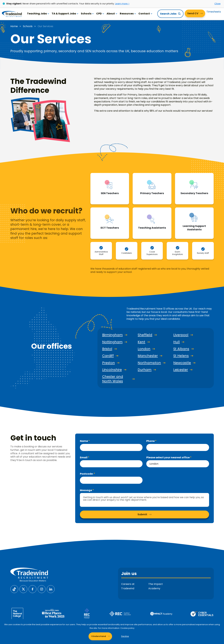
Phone (151, 441)
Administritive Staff (101, 253)
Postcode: (87, 474)
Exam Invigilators (178, 253)
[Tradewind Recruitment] (12, 14)
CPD (100, 14)
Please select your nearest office (168, 457)
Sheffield (145, 335)
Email (84, 457)
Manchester (148, 356)
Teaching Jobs (38, 14)
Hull (177, 342)
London (144, 349)
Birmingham (112, 335)
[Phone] (178, 447)
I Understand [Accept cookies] (99, 636)
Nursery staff (203, 253)
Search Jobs (168, 14)
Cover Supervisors (152, 253)
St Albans (181, 349)
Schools (87, 14)
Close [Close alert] (217, 4)
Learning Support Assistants (194, 228)
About (112, 14)
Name (84, 441)
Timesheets (214, 12)
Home (14, 26)
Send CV (193, 13)
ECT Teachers (110, 228)
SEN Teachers (110, 193)
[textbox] (111, 447)
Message (86, 490)
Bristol (107, 349)
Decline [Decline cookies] (125, 636)
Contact (145, 14)
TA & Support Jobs (65, 14)
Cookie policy (127, 628)
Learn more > (122, 4)
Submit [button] (142, 514)
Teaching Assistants (152, 228)
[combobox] (178, 464)
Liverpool (181, 335)
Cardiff (108, 356)
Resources (128, 14)
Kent (141, 342)
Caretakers (127, 253)
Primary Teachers (152, 193)
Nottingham (112, 342)
